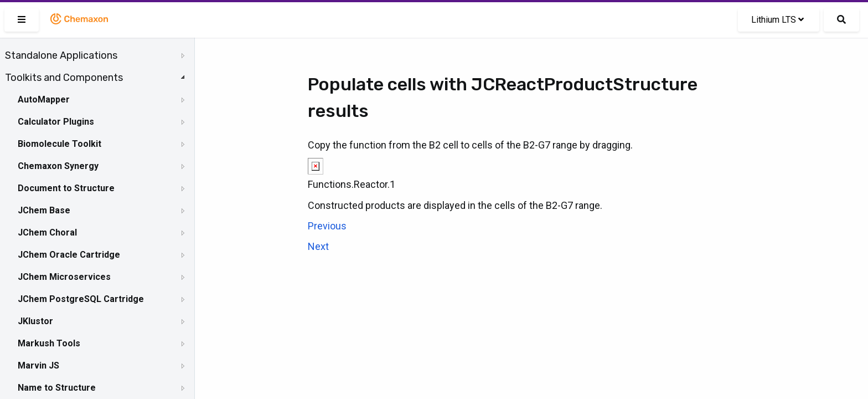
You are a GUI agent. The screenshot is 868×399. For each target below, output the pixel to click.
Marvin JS (38, 365)
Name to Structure (57, 388)
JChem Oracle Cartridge (69, 255)
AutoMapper (44, 99)
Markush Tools (49, 343)
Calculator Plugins (56, 122)
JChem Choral (47, 232)
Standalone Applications (61, 55)
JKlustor (35, 321)
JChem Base (44, 210)
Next (318, 246)
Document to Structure (66, 188)
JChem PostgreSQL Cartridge (81, 299)
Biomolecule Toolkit (60, 144)
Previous (327, 226)
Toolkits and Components (64, 78)
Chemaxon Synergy (58, 166)
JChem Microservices (64, 277)
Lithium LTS (777, 20)
